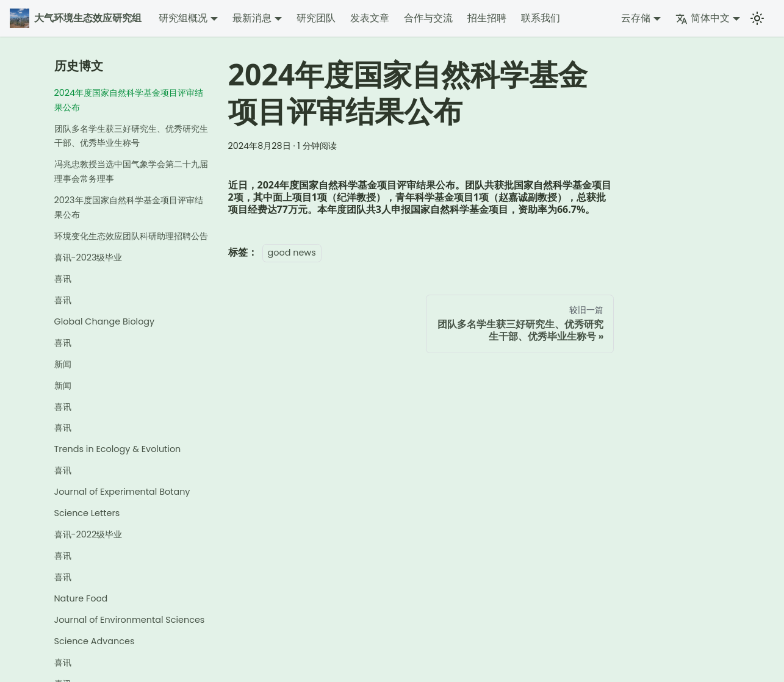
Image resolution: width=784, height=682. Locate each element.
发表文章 (370, 18)
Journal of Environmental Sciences (130, 620)
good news (292, 253)
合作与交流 (428, 18)
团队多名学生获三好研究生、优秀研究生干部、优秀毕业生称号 (131, 136)
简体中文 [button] (703, 18)
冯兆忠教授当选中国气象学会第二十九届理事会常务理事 (131, 171)
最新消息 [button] (252, 18)
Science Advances (95, 641)
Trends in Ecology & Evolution (118, 449)
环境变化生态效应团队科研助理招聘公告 (131, 236)
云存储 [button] (636, 18)
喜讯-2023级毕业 (88, 257)
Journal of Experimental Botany (122, 492)
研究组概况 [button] (183, 18)
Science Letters (87, 513)
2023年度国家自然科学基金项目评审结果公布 (129, 207)
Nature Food (81, 598)
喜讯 (63, 279)
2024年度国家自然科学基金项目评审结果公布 (129, 100)
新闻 (63, 364)
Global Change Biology (105, 321)
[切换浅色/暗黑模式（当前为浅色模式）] (757, 18)
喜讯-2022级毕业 (88, 534)
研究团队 (316, 18)
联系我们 (541, 18)
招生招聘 (487, 18)
